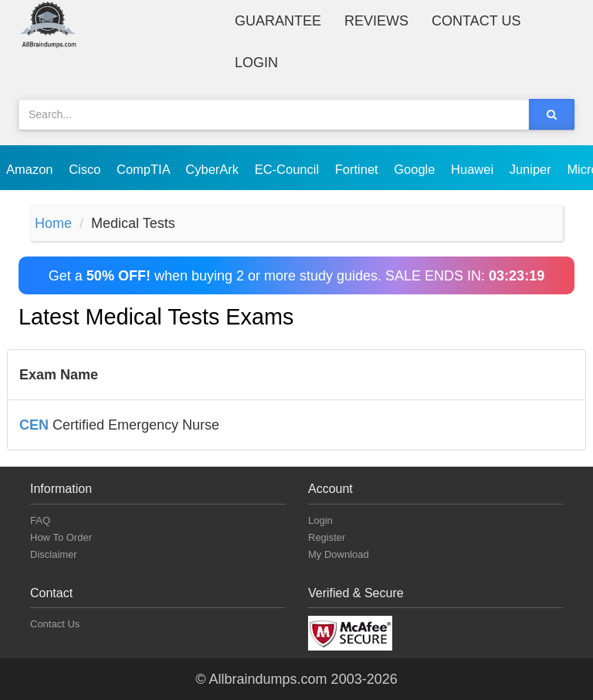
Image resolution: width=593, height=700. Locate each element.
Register (327, 537)
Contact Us (476, 21)
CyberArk (213, 169)
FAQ (40, 520)
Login (256, 63)
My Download (339, 554)
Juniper (532, 169)
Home (53, 223)
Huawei (474, 169)
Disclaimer (54, 554)
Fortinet (359, 169)
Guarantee (278, 21)
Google (416, 169)
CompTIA (145, 169)
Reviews (376, 21)
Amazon (31, 169)
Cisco (86, 169)
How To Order (61, 537)
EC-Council (289, 169)
